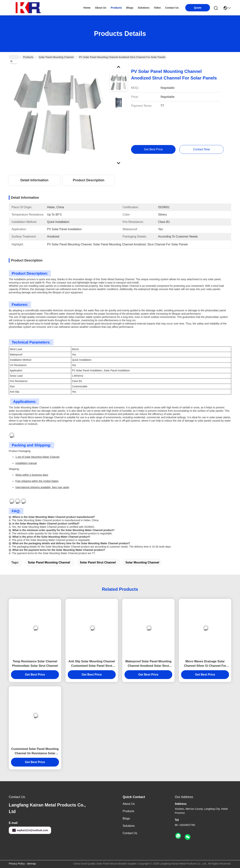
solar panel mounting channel (49, 562)
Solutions (129, 826)
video (157, 8)
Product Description (89, 180)
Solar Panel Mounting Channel (56, 57)
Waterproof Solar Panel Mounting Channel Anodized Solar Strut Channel (148, 664)
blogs (130, 8)
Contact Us (130, 833)
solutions (144, 8)
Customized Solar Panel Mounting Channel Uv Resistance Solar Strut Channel (35, 751)
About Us (129, 804)
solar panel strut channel (98, 562)
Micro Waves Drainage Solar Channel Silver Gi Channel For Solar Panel (205, 664)
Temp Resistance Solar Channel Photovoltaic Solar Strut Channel (35, 664)
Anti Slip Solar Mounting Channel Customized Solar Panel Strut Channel (92, 664)
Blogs (126, 818)
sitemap (31, 864)
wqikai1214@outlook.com (30, 830)
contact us (172, 8)
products (116, 8)
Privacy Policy (17, 864)
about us (101, 8)
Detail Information (34, 180)
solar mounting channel (142, 562)
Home (87, 8)
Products (28, 57)
